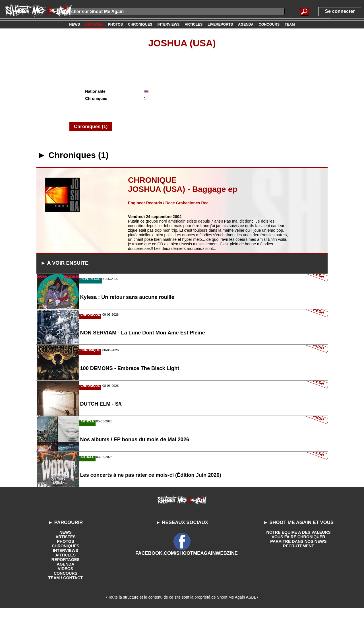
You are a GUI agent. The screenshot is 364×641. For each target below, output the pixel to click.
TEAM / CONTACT (66, 608)
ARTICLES (65, 585)
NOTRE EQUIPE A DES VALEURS (298, 563)
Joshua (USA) (182, 43)
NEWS (65, 563)
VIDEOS (66, 599)
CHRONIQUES (66, 576)
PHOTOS (66, 572)
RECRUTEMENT (298, 576)
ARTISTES (66, 567)
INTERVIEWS (66, 581)
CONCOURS (66, 604)
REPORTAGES (66, 590)
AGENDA (66, 595)
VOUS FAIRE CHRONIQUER (298, 567)
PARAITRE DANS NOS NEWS (298, 572)
